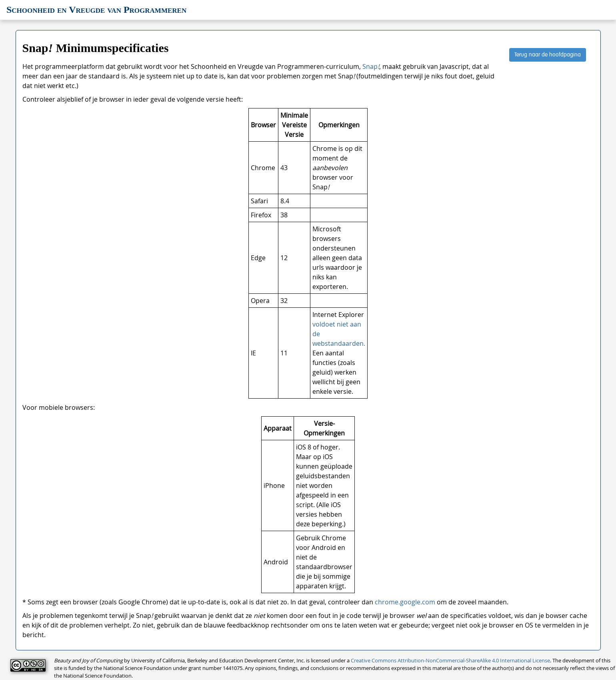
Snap (371, 66)
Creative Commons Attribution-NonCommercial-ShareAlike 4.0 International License (450, 661)
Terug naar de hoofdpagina (548, 55)
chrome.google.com (405, 602)
